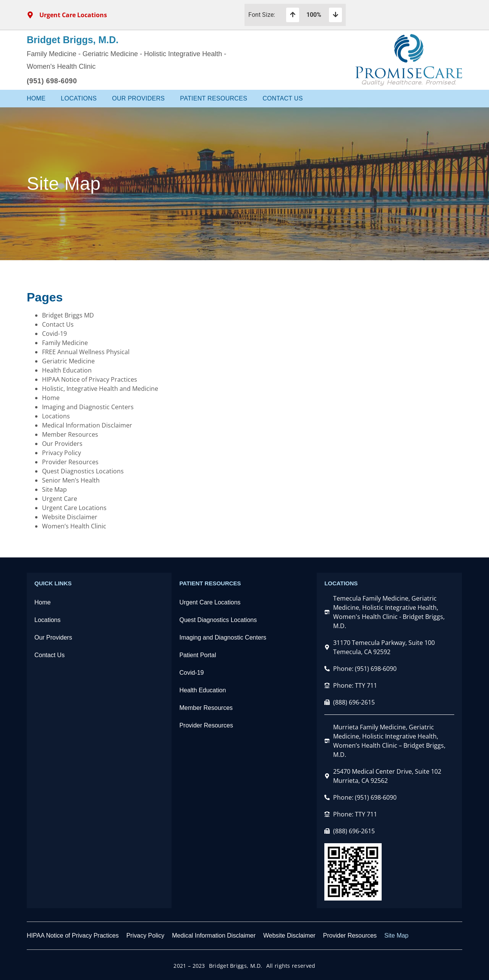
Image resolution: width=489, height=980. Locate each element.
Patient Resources (214, 98)
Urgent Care (60, 499)
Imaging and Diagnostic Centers (88, 407)
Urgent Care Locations (74, 508)
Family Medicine (65, 343)
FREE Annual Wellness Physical (86, 352)
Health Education (67, 370)
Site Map (54, 489)
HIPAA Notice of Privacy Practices (90, 379)
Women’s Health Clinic (74, 526)
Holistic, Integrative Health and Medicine (100, 389)
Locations (79, 98)
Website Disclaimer (70, 517)
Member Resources (70, 434)
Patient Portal (198, 655)
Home (36, 98)
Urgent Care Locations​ (210, 602)
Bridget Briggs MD (68, 315)
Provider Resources (70, 462)
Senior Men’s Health (71, 480)
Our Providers (138, 98)
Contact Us (283, 98)
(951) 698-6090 (52, 81)
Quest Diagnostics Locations (83, 471)
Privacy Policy (62, 453)
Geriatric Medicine (68, 361)
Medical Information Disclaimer (87, 425)
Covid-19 (54, 334)
